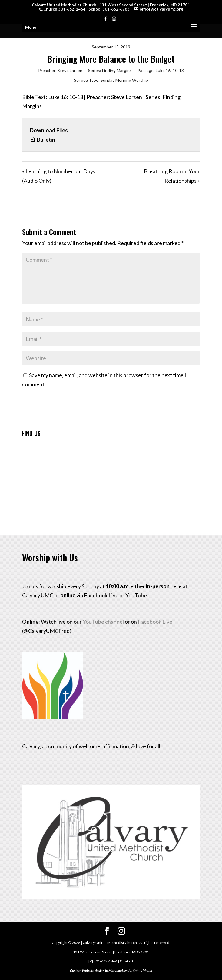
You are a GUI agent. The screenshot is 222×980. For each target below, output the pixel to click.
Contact (127, 961)
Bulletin (42, 139)
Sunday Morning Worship (124, 80)
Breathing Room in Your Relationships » (172, 176)
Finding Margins (117, 70)
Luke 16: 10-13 (170, 70)
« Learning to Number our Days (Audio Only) (59, 176)
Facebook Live (155, 622)
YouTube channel (103, 622)
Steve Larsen (70, 70)
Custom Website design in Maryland (96, 970)
